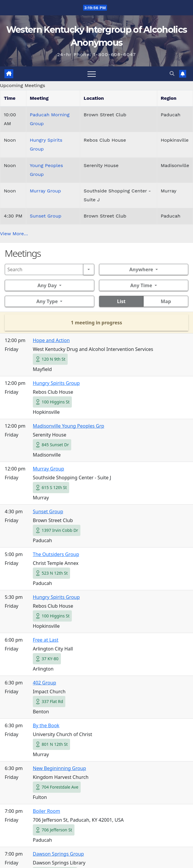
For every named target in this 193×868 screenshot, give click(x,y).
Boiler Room (46, 811)
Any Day (47, 285)
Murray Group (46, 191)
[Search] (44, 269)
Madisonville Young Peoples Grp (68, 426)
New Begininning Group (59, 768)
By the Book (46, 725)
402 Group (44, 683)
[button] (172, 74)
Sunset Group (46, 216)
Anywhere (141, 269)
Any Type (47, 301)
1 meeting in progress (96, 323)
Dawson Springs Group (58, 854)
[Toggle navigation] (92, 74)
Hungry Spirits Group (56, 383)
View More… (14, 234)
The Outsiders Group (56, 554)
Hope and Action (51, 340)
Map (166, 301)
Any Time (141, 285)
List (121, 301)
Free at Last (46, 640)
